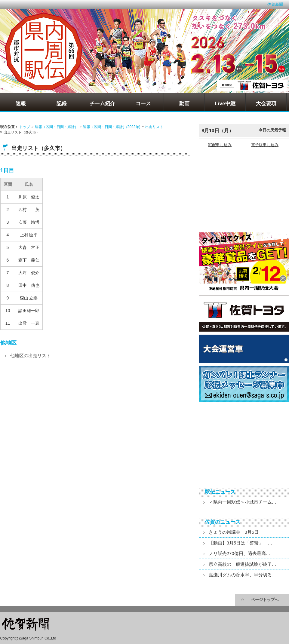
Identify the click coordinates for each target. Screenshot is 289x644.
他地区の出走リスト (31, 356)
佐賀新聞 (275, 4)
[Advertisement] (47, 419)
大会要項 (266, 104)
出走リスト (154, 127)
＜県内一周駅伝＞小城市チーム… (243, 502)
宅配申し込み (220, 145)
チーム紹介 (102, 104)
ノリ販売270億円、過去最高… (240, 553)
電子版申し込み (265, 145)
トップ (25, 127)
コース (143, 104)
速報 (21, 104)
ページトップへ (265, 600)
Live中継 (225, 104)
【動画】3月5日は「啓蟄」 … (241, 543)
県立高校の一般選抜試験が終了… (243, 564)
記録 (62, 104)
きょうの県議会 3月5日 (234, 532)
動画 (184, 104)
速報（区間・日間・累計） (57, 127)
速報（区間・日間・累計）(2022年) (112, 127)
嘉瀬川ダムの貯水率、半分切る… (243, 575)
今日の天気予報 (272, 130)
